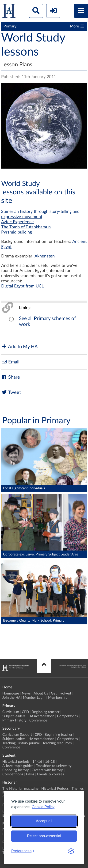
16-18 (50, 762)
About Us (41, 693)
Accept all (44, 821)
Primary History (14, 720)
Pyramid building (17, 232)
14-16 (37, 762)
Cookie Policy (43, 807)
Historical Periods (55, 789)
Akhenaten (45, 256)
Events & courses (51, 774)
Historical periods (16, 762)
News (26, 693)
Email (10, 362)
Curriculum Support (17, 735)
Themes (78, 789)
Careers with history (47, 770)
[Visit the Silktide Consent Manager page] (71, 851)
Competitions (67, 716)
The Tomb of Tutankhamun (26, 227)
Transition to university (54, 766)
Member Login (34, 698)
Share (11, 377)
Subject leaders (14, 716)
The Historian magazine (20, 789)
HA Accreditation (41, 716)
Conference (38, 720)
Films (30, 774)
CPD (25, 712)
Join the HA (11, 698)
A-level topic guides (18, 766)
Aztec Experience (17, 222)
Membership (58, 698)
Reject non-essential (44, 836)
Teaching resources (57, 743)
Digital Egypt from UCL (22, 286)
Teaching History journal (21, 743)
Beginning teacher (46, 712)
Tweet (11, 392)
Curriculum (11, 712)
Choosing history (16, 770)
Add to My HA (19, 347)
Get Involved (61, 693)
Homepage (11, 693)
